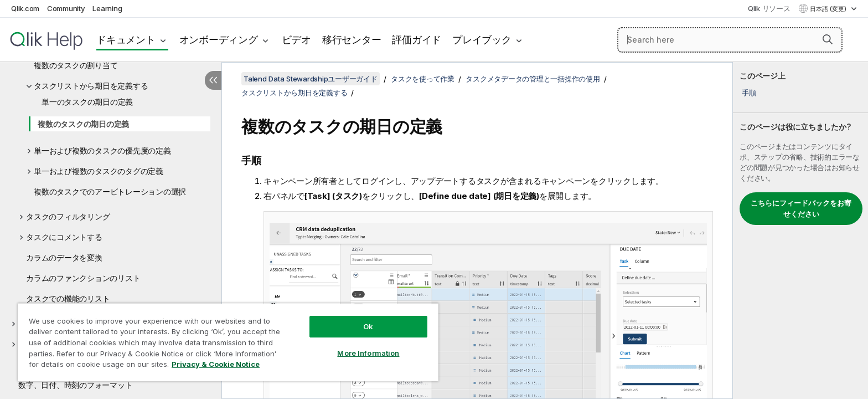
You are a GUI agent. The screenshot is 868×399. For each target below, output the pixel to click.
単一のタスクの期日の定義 (87, 102)
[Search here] (730, 40)
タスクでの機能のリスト (68, 298)
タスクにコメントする (64, 237)
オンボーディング (219, 40)
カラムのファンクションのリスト (83, 278)
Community (66, 8)
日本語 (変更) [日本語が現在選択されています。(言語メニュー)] (829, 9)
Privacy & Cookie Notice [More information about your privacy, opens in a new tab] (216, 364)
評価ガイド (417, 40)
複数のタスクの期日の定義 (83, 124)
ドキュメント (126, 40)
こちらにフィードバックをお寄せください (801, 208)
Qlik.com (25, 8)
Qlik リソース (769, 8)
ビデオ (296, 40)
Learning (107, 8)
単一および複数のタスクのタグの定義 (99, 171)
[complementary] (800, 231)
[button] (828, 39)
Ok (368, 326)
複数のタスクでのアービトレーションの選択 (110, 191)
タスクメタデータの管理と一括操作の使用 (533, 79)
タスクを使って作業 (423, 79)
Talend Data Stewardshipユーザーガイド (311, 79)
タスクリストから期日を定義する (91, 86)
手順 (749, 93)
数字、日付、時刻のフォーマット (75, 385)
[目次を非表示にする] (213, 80)
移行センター (352, 40)
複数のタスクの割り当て (76, 65)
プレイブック (482, 40)
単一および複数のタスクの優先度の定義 (102, 150)
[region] (228, 342)
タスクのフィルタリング (68, 216)
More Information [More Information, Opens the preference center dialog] (368, 353)
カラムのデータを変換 (64, 257)
